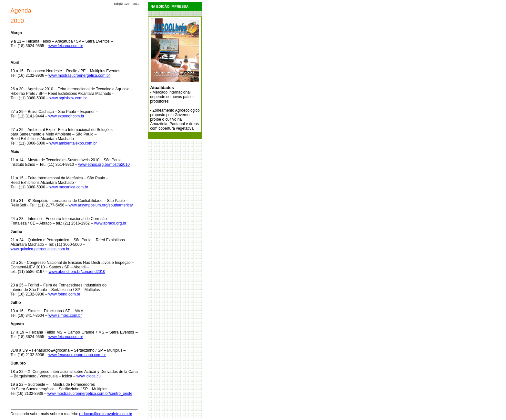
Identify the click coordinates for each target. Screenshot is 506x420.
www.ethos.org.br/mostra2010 (104, 165)
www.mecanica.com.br (69, 187)
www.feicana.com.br (66, 46)
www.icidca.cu (89, 376)
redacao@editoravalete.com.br (106, 414)
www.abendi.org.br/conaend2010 (77, 272)
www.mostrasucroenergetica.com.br (79, 75)
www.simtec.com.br (65, 315)
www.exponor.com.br (66, 116)
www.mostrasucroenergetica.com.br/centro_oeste (90, 394)
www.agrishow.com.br (68, 98)
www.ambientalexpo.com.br (73, 143)
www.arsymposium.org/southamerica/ (101, 205)
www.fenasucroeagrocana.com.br (77, 355)
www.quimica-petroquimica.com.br (40, 249)
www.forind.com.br (64, 294)
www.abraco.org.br (110, 223)
